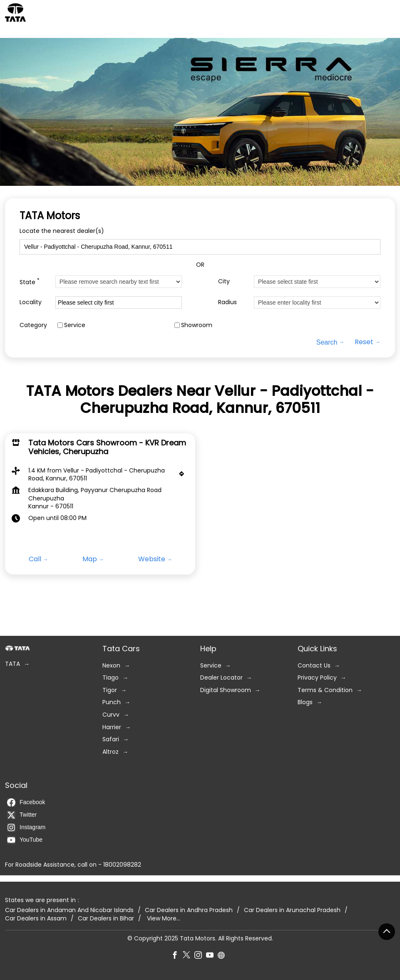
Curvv (111, 715)
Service (75, 325)
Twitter (22, 815)
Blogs (305, 703)
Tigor (110, 690)
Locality (31, 302)
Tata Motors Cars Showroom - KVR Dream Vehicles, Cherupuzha (107, 447)
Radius (227, 302)
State (30, 281)
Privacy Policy (317, 678)
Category (33, 325)
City (224, 281)
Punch (112, 703)
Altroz (111, 752)
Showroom (197, 325)
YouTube (25, 840)
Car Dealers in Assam (36, 919)
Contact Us (314, 666)
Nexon (111, 666)
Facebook (26, 802)
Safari (111, 740)
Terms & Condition (325, 690)
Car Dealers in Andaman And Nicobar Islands (69, 910)
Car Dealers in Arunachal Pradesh (292, 910)
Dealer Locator (221, 678)
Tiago (111, 678)
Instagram (26, 827)
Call (35, 559)
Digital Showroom (226, 690)
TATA (12, 664)
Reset (364, 342)
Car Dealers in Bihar (106, 919)
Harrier (112, 727)
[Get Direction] (184, 475)
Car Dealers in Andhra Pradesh (189, 910)
